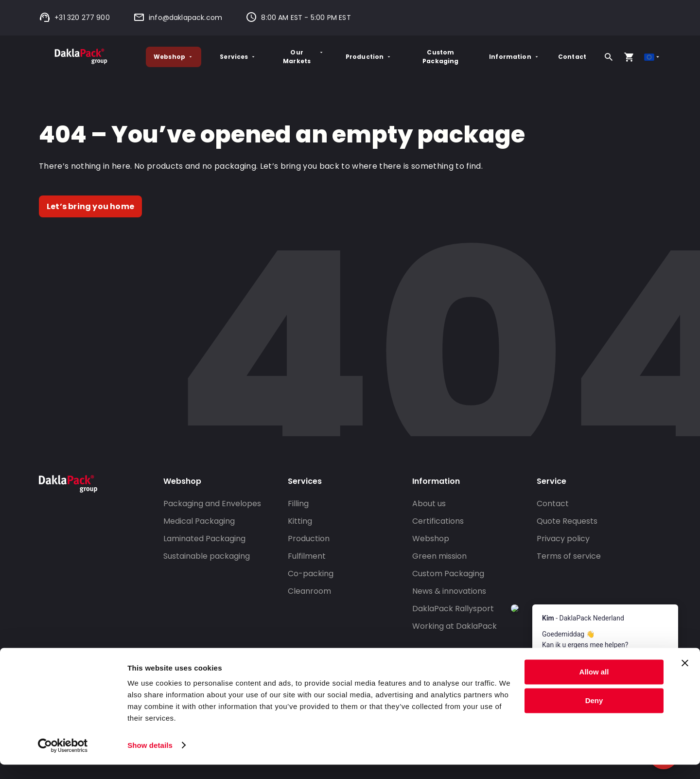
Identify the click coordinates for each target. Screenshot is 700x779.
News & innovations (449, 591)
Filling (298, 504)
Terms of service (569, 556)
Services (238, 57)
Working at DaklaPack (455, 626)
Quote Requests (567, 521)
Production (369, 57)
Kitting (300, 521)
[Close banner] (685, 678)
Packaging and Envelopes (212, 504)
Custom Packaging (440, 57)
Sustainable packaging (207, 556)
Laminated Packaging (204, 539)
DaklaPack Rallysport (453, 609)
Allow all (594, 687)
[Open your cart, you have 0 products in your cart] (629, 57)
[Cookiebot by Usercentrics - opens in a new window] (63, 760)
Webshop (174, 57)
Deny (594, 715)
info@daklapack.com (178, 18)
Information (514, 57)
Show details (150, 760)
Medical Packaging (199, 521)
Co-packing (311, 574)
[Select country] (653, 57)
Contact (572, 57)
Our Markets (304, 57)
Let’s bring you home (90, 206)
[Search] (609, 57)
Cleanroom (309, 591)
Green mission (439, 556)
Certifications (438, 521)
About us (429, 504)
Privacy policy (563, 539)
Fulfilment (307, 556)
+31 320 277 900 (74, 18)
